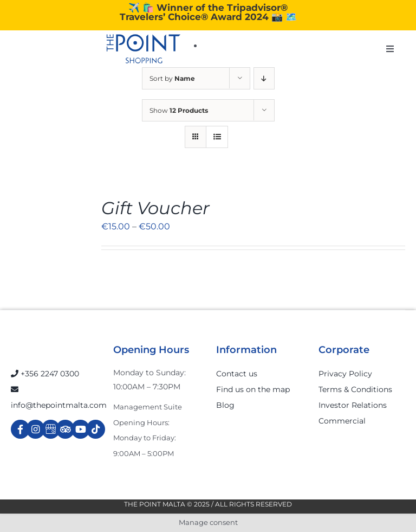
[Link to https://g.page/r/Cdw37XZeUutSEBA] (51, 429)
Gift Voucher (155, 208)
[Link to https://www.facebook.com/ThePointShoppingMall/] (20, 429)
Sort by (172, 78)
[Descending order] (264, 78)
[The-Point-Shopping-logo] (144, 49)
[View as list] (217, 137)
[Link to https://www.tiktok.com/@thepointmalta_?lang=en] (96, 429)
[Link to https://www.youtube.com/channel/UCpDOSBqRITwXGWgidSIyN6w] (80, 429)
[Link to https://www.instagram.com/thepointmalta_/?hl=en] (35, 429)
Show (179, 110)
